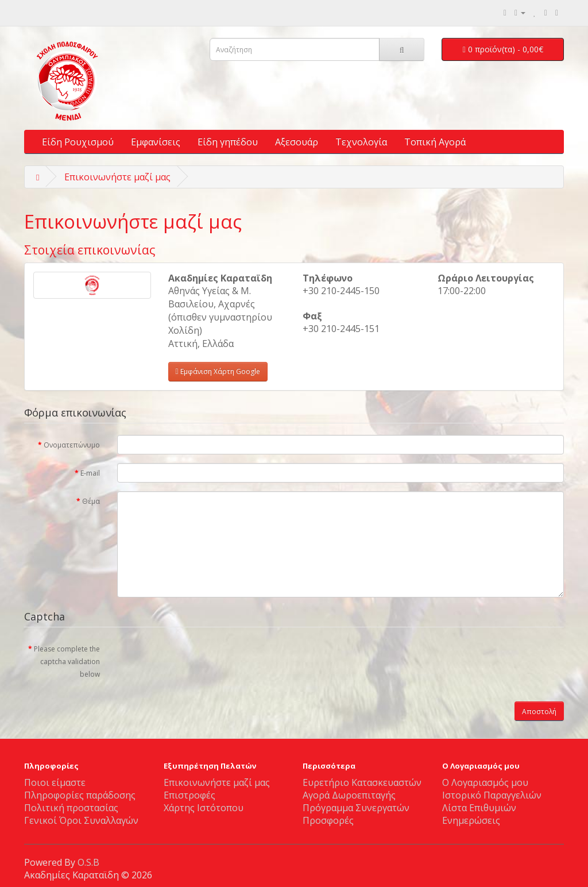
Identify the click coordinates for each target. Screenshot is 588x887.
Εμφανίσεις (156, 142)
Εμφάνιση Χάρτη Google (218, 371)
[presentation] (204, 661)
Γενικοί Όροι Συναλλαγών (81, 820)
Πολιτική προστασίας (71, 808)
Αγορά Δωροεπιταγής (349, 795)
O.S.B (88, 862)
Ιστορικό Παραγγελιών (492, 795)
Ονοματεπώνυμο (72, 445)
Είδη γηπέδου (228, 142)
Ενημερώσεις (471, 820)
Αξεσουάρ (297, 142)
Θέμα (91, 501)
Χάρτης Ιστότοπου (204, 808)
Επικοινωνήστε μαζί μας (117, 177)
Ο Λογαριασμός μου (485, 782)
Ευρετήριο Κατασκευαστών (362, 782)
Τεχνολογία (361, 142)
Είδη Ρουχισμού (78, 142)
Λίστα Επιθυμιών (479, 808)
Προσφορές (328, 820)
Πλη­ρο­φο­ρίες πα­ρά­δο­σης (80, 795)
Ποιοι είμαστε (55, 782)
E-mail (90, 473)
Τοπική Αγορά (435, 142)
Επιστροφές (189, 795)
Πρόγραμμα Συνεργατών (356, 808)
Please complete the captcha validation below (67, 662)
